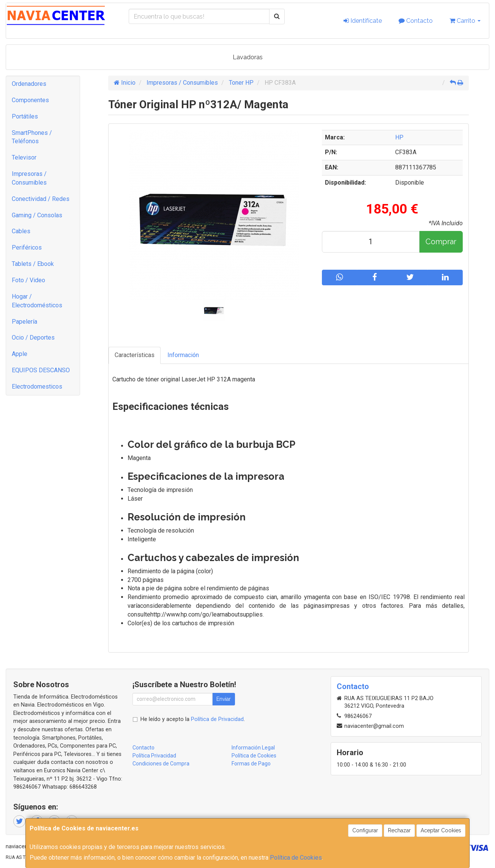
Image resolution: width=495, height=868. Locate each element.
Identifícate (363, 21)
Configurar (365, 830)
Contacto (416, 21)
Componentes (30, 100)
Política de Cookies (296, 858)
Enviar (224, 699)
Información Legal (253, 748)
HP (399, 137)
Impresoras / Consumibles (29, 178)
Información (183, 355)
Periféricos (27, 247)
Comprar (441, 242)
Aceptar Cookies (441, 830)
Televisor (24, 157)
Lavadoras (248, 57)
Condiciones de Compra (161, 764)
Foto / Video (28, 280)
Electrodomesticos (37, 387)
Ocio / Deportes (33, 338)
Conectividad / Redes (41, 199)
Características (135, 355)
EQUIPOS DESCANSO (41, 370)
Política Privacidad (154, 756)
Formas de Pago (251, 764)
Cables (21, 231)
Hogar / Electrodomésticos (37, 301)
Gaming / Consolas (37, 215)
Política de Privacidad (217, 719)
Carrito (465, 21)
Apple (20, 354)
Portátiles (25, 116)
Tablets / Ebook (33, 264)
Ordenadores (29, 84)
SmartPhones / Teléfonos (32, 137)
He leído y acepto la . (193, 719)
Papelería (24, 322)
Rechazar (399, 830)
